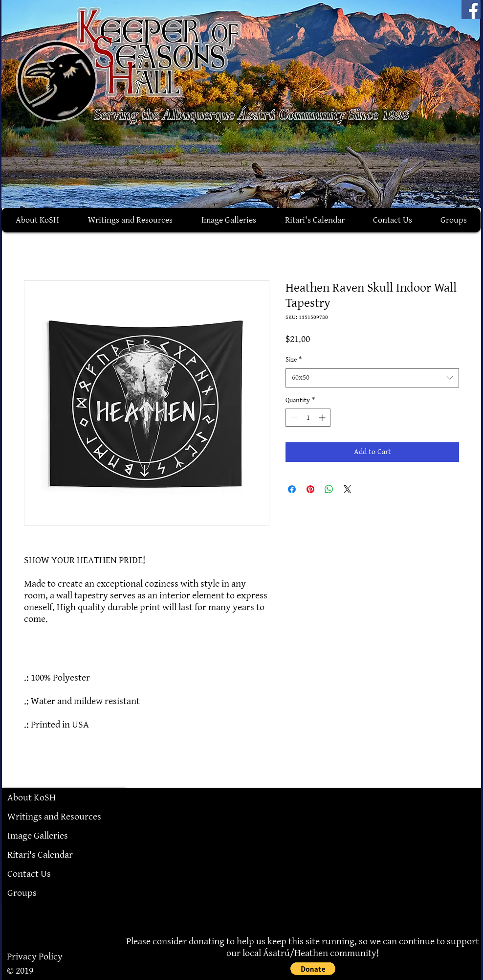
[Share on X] (348, 489)
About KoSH (32, 798)
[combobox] (372, 378)
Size (294, 359)
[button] (313, 969)
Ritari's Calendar (40, 855)
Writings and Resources (54, 817)
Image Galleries (38, 836)
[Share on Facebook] (292, 489)
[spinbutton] (308, 418)
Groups (22, 893)
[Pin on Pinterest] (310, 489)
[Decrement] (293, 418)
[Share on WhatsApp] (329, 489)
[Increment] (323, 418)
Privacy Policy (35, 957)
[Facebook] (471, 10)
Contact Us (29, 874)
